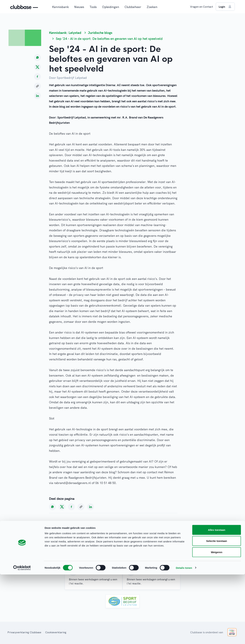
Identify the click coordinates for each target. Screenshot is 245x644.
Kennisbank (60, 7)
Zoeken (152, 7)
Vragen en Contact (202, 7)
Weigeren (217, 622)
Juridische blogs (100, 33)
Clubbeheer (133, 7)
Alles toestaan (217, 599)
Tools (93, 7)
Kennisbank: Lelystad (65, 33)
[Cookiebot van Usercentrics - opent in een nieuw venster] (22, 637)
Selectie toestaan (217, 611)
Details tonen (184, 637)
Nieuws (79, 7)
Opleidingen (111, 7)
